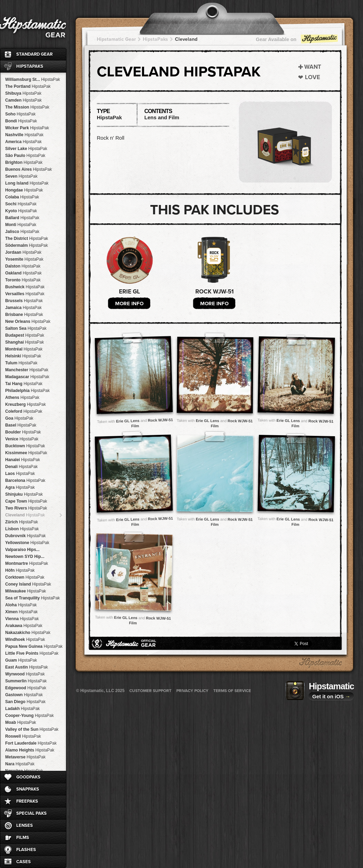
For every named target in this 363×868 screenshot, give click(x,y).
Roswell (23, 736)
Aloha (21, 605)
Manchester (27, 370)
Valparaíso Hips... (22, 550)
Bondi (21, 121)
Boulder (23, 432)
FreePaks (27, 801)
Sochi (21, 204)
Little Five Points (32, 653)
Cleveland (25, 515)
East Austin (27, 667)
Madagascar (27, 377)
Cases (24, 862)
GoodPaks (28, 777)
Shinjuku (24, 494)
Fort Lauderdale (31, 743)
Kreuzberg (25, 404)
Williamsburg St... (33, 80)
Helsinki (23, 356)
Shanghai (25, 342)
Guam (21, 660)
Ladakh (22, 709)
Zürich (22, 522)
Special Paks (31, 813)
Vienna (22, 619)
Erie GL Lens (128, 421)
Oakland (23, 273)
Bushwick (25, 287)
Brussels (24, 301)
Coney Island (28, 584)
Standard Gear (34, 54)
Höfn (20, 570)
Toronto (23, 280)
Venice (22, 439)
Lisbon (22, 529)
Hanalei (23, 460)
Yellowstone (27, 543)
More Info (129, 304)
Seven (21, 176)
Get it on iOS (331, 696)
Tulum (21, 363)
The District (27, 239)
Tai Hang (24, 384)
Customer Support (150, 691)
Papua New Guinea (34, 646)
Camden (23, 100)
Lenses (25, 825)
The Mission (27, 107)
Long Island (27, 183)
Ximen (21, 612)
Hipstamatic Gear (116, 39)
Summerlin (26, 681)
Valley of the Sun (32, 729)
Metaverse (25, 757)
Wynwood (25, 674)
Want (313, 67)
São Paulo (25, 156)
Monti (21, 225)
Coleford (24, 411)
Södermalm (26, 245)
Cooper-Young (29, 716)
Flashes (26, 850)
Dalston (23, 266)
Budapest (25, 335)
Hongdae (24, 190)
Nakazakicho (28, 633)
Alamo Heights (30, 750)
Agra (20, 487)
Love (313, 77)
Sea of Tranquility (32, 598)
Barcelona (25, 480)
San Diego (25, 702)
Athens (22, 398)
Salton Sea (26, 328)
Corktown (25, 577)
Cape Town (26, 501)
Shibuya (23, 93)
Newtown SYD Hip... (25, 557)
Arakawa (24, 626)
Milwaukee (26, 591)
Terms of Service (232, 691)
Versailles (25, 294)
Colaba (22, 197)
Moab (21, 722)
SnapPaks (28, 789)
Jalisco (22, 232)
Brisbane (24, 315)
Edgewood (26, 688)
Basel (21, 425)
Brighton (24, 162)
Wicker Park (27, 128)
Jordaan (23, 252)
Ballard (22, 218)
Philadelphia (27, 391)
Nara (20, 764)
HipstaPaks (30, 66)
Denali (21, 467)
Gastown (24, 695)
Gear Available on (297, 41)
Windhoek (25, 640)
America (23, 142)
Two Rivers (26, 508)
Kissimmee (26, 453)
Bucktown (25, 446)
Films (23, 838)
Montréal (24, 349)
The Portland (28, 86)
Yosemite (24, 259)
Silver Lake (26, 149)
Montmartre (27, 563)
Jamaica (23, 308)
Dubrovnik (25, 536)
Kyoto (21, 211)
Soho (20, 114)
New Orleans (28, 321)
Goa (19, 418)
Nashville (24, 135)
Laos (20, 474)
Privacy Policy (192, 691)
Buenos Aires (29, 169)
